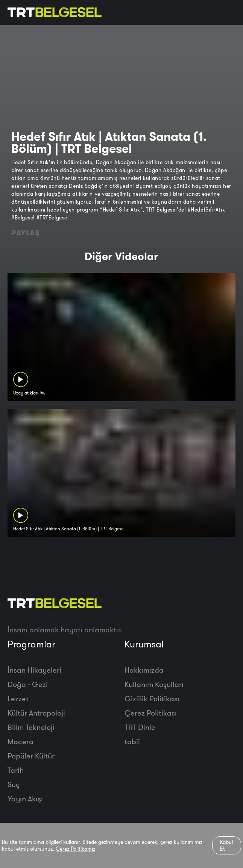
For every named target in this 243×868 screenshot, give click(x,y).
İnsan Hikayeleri (34, 670)
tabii (132, 741)
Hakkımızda (144, 670)
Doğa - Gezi (28, 684)
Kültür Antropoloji (36, 713)
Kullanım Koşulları (154, 684)
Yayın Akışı (25, 799)
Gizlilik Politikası (152, 698)
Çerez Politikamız (75, 849)
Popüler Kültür (31, 756)
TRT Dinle (140, 727)
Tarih (16, 770)
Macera (21, 741)
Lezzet (18, 698)
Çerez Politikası (151, 713)
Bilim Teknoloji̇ (31, 727)
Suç (14, 784)
